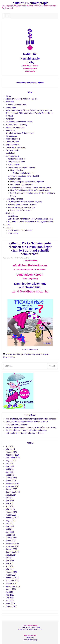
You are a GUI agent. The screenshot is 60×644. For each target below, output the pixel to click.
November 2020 (12, 581)
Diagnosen (10, 130)
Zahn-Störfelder (12, 142)
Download (10, 102)
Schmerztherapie (13, 139)
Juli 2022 (9, 523)
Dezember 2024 (12, 455)
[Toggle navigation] (7, 16)
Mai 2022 (10, 529)
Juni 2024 (10, 466)
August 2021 (11, 555)
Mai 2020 (10, 598)
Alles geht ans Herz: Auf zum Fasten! (21, 99)
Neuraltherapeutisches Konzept (30, 83)
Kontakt (9, 227)
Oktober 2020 (11, 583)
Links (8, 225)
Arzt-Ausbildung (12, 156)
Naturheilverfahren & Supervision (20, 133)
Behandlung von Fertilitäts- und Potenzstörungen (31, 187)
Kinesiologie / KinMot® (15, 147)
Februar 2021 (11, 572)
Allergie (20, 354)
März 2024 (10, 475)
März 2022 (10, 535)
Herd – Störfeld (17, 170)
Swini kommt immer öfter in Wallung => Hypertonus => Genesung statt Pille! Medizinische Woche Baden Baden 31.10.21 (29, 113)
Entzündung (30, 354)
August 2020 (11, 589)
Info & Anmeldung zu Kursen (20, 230)
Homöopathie (11, 136)
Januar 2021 (11, 575)
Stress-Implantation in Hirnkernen (22, 205)
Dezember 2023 (12, 483)
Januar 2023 (11, 515)
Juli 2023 (9, 498)
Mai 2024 (10, 469)
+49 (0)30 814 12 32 (36, 630)
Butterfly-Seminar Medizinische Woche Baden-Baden (30, 219)
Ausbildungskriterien (17, 159)
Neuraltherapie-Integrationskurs (21, 167)
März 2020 (10, 603)
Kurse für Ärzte (14, 179)
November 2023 (12, 486)
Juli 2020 (9, 592)
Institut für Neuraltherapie (30, 3)
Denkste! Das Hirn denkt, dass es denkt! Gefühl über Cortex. (31, 427)
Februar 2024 (11, 478)
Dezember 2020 (12, 578)
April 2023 (10, 506)
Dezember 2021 (12, 543)
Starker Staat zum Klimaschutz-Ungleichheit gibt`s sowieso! (31, 419)
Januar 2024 (11, 481)
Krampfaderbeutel (30, 350)
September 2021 (13, 552)
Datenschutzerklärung (15, 127)
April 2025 (10, 446)
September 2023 (13, 492)
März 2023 (10, 509)
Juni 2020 (10, 595)
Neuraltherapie (42, 354)
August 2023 (11, 495)
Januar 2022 (11, 541)
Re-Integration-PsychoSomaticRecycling (25, 202)
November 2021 (12, 546)
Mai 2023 (10, 503)
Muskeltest (10, 153)
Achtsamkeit (11, 354)
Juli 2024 (9, 463)
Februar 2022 (11, 538)
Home (8, 96)
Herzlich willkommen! (17, 105)
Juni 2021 (10, 561)
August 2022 (11, 521)
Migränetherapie (13, 145)
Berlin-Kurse (13, 216)
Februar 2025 (11, 452)
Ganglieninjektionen (16, 162)
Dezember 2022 (12, 518)
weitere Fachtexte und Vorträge (21, 207)
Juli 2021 (9, 558)
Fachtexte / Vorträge (14, 199)
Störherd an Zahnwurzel (23, 173)
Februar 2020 (11, 606)
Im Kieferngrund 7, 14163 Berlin (30, 627)
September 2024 (13, 458)
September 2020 (13, 586)
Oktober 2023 (11, 489)
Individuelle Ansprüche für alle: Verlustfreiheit (25, 433)
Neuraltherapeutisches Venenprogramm (27, 182)
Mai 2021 (10, 563)
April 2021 (10, 566)
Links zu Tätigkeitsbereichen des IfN (23, 176)
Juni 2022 (10, 526)
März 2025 (10, 449)
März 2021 (10, 569)
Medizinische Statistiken (21, 210)
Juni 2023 (10, 501)
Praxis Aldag (25, 258)
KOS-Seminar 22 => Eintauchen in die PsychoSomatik (31, 222)
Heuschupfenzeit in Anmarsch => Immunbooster (26, 430)
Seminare (10, 213)
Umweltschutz (9, 357)
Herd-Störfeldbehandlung (16, 125)
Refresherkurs (14, 165)
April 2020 (10, 601)
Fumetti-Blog (11, 107)
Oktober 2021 (11, 549)
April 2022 (10, 532)
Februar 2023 (11, 512)
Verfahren (10, 119)
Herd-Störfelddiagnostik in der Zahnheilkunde (30, 190)
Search (52, 366)
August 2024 (11, 461)
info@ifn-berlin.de (23, 630)
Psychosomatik (12, 150)
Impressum (13, 233)
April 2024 (10, 472)
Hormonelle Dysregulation (21, 185)
